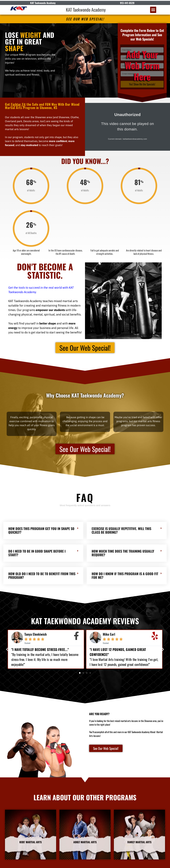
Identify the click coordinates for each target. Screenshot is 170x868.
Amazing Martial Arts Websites (157, 864)
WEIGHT (31, 35)
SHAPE (14, 48)
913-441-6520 (127, 3)
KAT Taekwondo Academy (86, 10)
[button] (153, 10)
